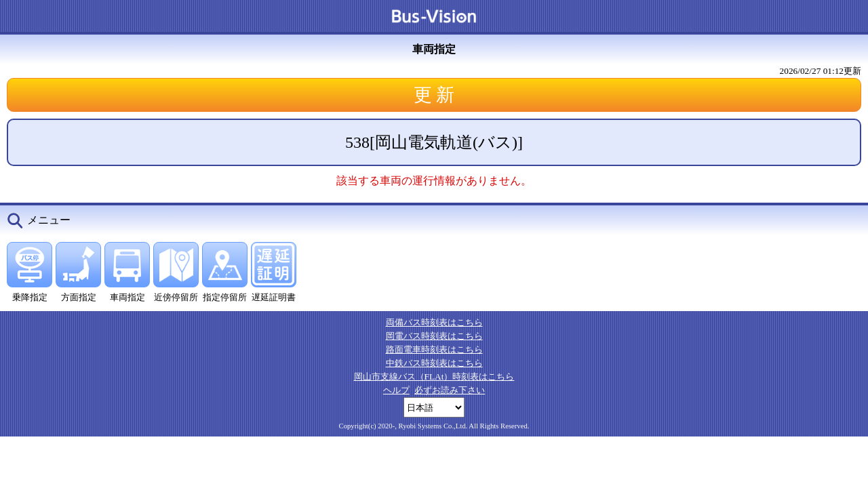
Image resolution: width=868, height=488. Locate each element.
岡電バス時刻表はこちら (434, 336)
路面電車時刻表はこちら (434, 349)
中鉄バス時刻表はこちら (434, 363)
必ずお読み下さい (450, 390)
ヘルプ (396, 390)
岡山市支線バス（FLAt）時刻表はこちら (434, 377)
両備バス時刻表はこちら (434, 322)
